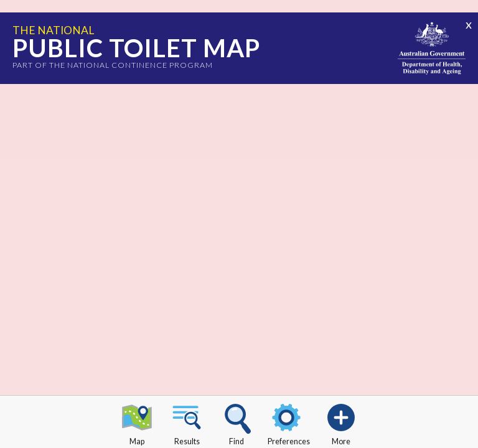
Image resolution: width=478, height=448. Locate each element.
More (341, 422)
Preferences (289, 422)
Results (187, 422)
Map (137, 422)
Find (237, 422)
